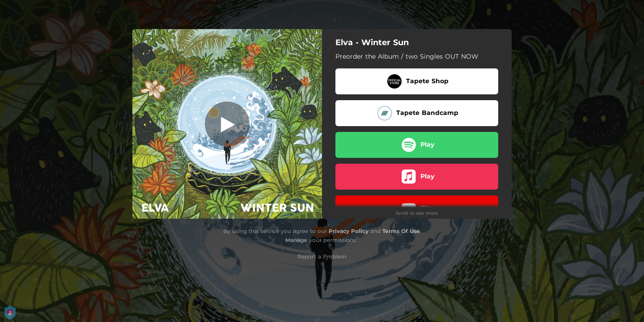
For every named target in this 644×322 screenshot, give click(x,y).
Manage (296, 240)
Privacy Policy (349, 231)
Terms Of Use (401, 231)
